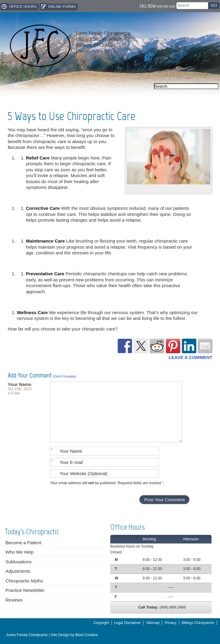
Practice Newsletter (25, 590)
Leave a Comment (190, 357)
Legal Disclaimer (128, 623)
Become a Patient (23, 543)
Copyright (101, 623)
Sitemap (153, 623)
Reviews (14, 600)
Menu (20, 86)
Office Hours (19, 7)
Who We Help (19, 552)
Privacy (170, 623)
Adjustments (18, 571)
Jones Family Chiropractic (27, 635)
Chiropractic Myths (24, 581)
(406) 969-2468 (166, 6)
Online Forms (58, 7)
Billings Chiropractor (198, 623)
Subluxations (18, 562)
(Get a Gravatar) (65, 376)
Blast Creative (87, 635)
